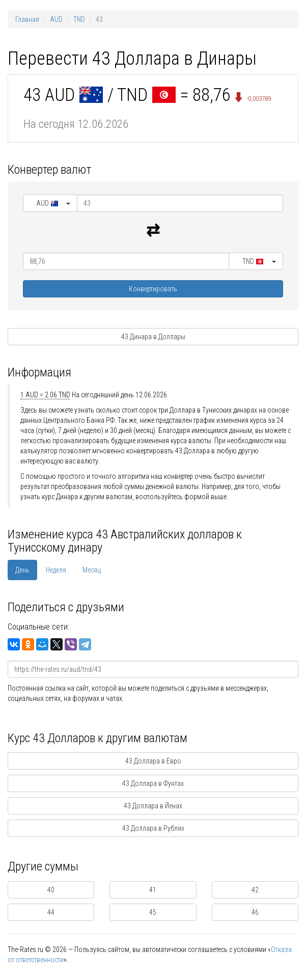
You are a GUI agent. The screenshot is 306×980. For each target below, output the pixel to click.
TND (79, 19)
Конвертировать (153, 289)
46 (255, 912)
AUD (56, 19)
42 (255, 890)
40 (51, 890)
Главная (27, 19)
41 (153, 890)
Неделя (56, 570)
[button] (50, 203)
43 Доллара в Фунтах (153, 783)
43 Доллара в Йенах (153, 806)
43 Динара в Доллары (153, 337)
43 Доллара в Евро (153, 761)
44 (51, 912)
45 (153, 912)
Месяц (92, 570)
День (22, 570)
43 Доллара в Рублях (153, 828)
